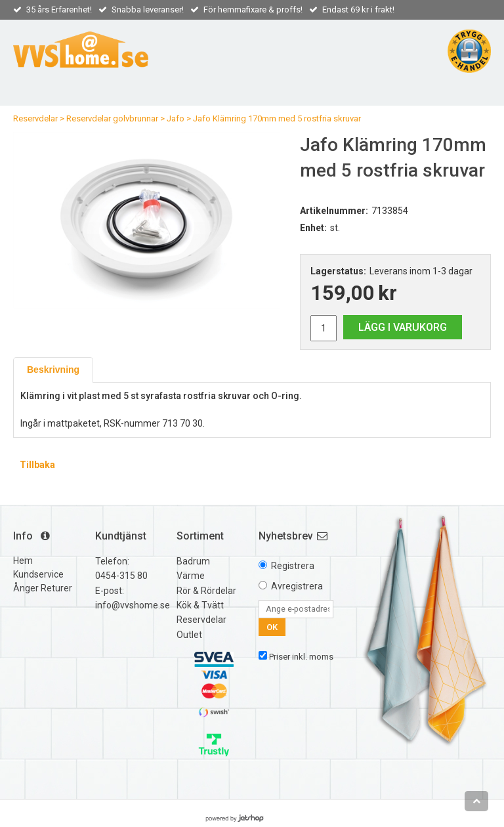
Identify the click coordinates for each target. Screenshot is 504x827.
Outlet (189, 635)
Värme (191, 576)
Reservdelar (35, 118)
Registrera (293, 566)
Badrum (193, 561)
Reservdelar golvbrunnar (112, 118)
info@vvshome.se (133, 605)
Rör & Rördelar (206, 591)
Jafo (176, 118)
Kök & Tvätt (200, 605)
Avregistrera (297, 586)
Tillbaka (37, 465)
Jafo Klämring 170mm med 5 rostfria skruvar (277, 118)
